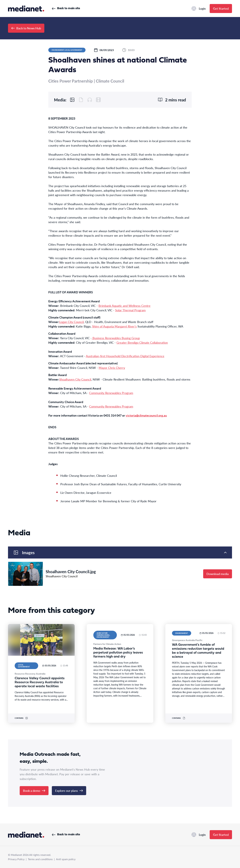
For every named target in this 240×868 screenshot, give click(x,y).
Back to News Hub (26, 28)
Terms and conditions (40, 859)
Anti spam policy (66, 859)
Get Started (221, 8)
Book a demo (34, 791)
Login (199, 9)
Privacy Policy (16, 859)
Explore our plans (69, 791)
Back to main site (66, 8)
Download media (218, 574)
